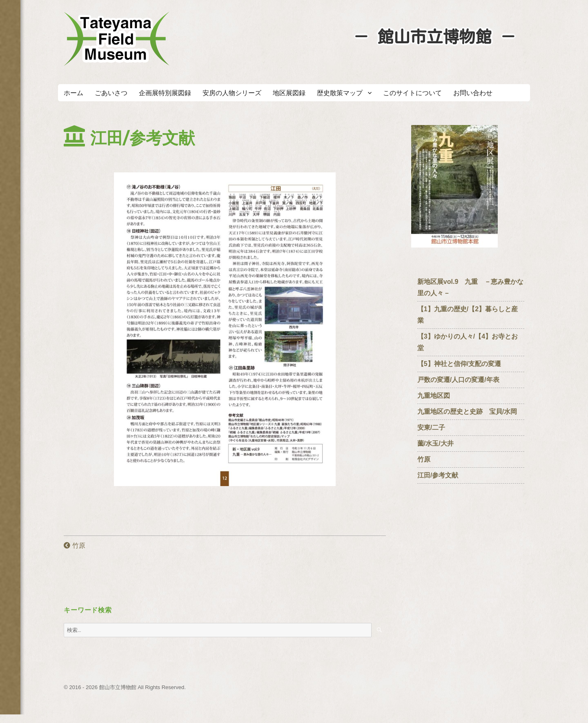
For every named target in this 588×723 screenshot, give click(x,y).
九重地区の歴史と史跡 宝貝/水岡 (467, 412)
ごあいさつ (111, 93)
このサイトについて (412, 93)
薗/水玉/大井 (435, 443)
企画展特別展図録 (165, 93)
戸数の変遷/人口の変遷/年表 (458, 380)
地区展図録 (289, 93)
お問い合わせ (473, 93)
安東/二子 (431, 427)
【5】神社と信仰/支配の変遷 (459, 364)
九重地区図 (434, 396)
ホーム (73, 93)
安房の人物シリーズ (232, 93)
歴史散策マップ (340, 93)
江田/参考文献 (438, 475)
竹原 (74, 546)
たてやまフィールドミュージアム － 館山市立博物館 (117, 39)
